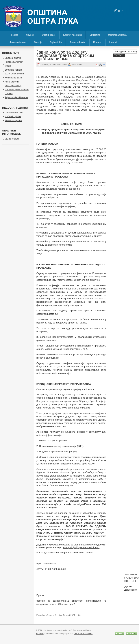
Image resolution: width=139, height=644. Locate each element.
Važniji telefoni (12, 139)
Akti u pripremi (12, 82)
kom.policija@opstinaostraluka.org (81, 547)
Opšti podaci (49, 35)
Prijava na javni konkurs (16, 97)
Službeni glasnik (13, 58)
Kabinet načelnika (73, 35)
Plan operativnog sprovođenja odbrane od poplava (17, 90)
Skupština (95, 35)
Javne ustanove (18, 42)
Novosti (30, 35)
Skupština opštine (13, 120)
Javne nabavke (78, 42)
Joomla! (39, 634)
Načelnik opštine (13, 116)
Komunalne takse (13, 78)
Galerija (38, 42)
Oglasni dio (56, 42)
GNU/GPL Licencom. (83, 634)
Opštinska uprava (117, 35)
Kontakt (97, 42)
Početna (14, 35)
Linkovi (113, 42)
